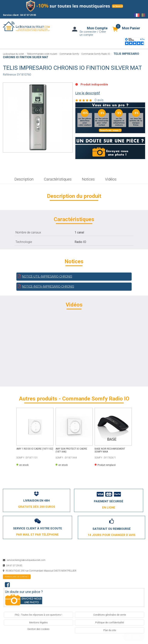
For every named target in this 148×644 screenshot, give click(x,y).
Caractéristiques (58, 179)
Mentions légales (38, 622)
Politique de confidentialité (110, 622)
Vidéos (111, 179)
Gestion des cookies (38, 629)
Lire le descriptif (88, 93)
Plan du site (110, 630)
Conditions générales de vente (110, 615)
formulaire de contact (17, 577)
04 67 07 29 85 (28, 15)
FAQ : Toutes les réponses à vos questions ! (38, 615)
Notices (88, 179)
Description (24, 179)
